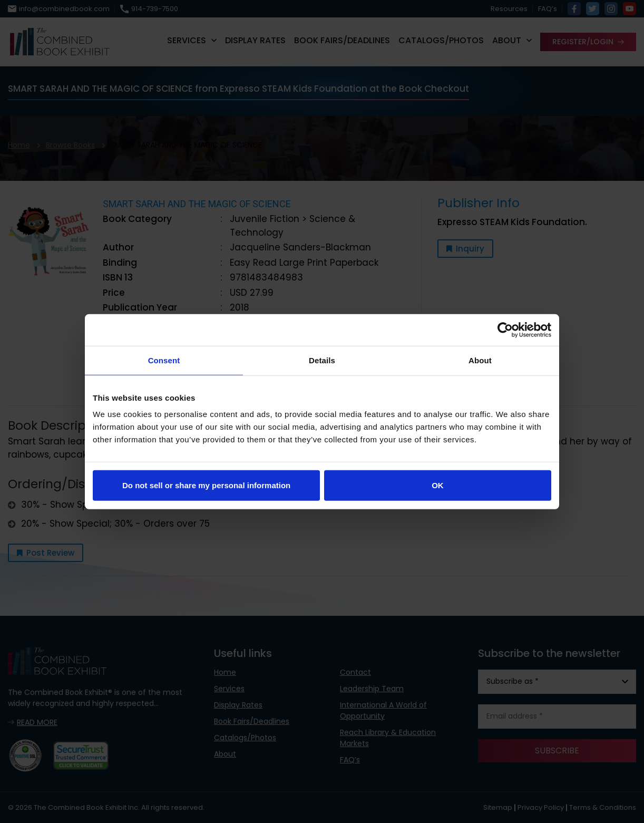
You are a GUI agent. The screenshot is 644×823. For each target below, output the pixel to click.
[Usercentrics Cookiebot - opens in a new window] (505, 330)
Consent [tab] (164, 360)
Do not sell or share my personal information (206, 485)
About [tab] (480, 360)
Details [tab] (322, 360)
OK (438, 485)
